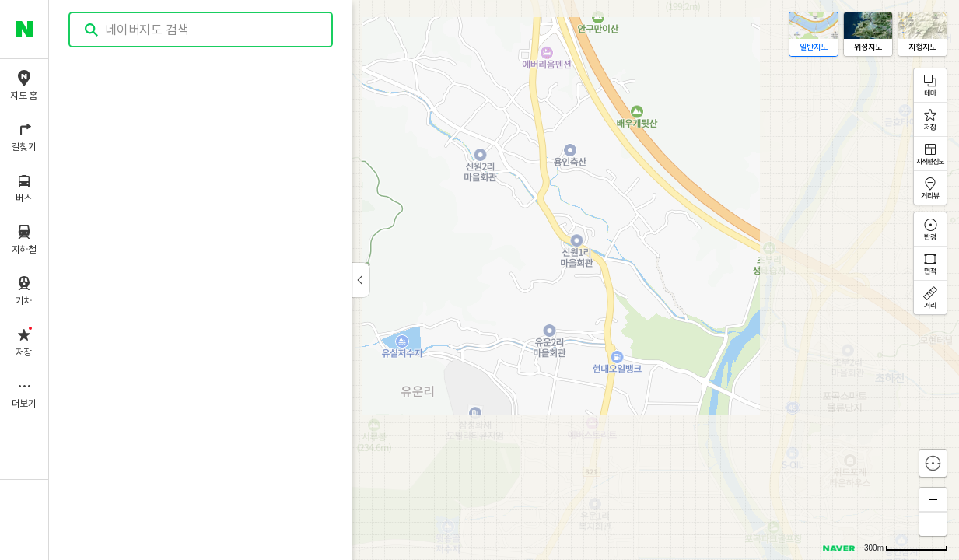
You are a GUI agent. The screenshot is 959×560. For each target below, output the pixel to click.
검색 (92, 30)
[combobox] (201, 30)
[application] (504, 280)
